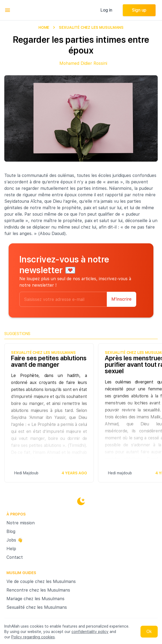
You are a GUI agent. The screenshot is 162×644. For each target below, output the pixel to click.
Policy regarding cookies (33, 637)
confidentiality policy (90, 632)
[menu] (8, 10)
